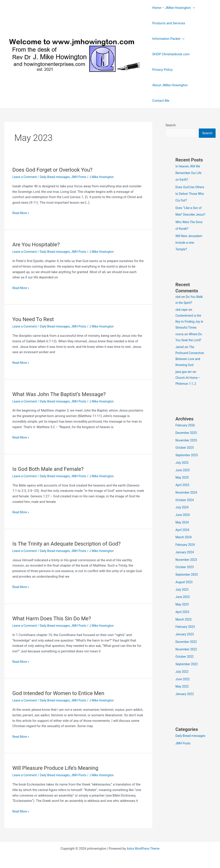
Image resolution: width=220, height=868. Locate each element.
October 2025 (185, 461)
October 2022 (185, 670)
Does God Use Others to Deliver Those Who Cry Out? (190, 194)
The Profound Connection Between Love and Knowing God (189, 366)
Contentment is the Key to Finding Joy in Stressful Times (189, 329)
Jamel (180, 354)
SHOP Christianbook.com (170, 54)
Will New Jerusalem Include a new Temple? (190, 250)
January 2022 (185, 707)
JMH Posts (84, 177)
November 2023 (187, 573)
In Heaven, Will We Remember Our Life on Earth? (190, 173)
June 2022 (183, 692)
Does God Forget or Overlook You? (56, 170)
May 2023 (183, 617)
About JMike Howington (169, 85)
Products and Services (168, 23)
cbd (178, 304)
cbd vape (182, 317)
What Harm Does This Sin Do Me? (55, 618)
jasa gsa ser (184, 385)
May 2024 (183, 535)
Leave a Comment (26, 177)
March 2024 (184, 550)
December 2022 (187, 655)
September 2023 (188, 588)
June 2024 (183, 528)
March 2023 (184, 632)
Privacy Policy (161, 70)
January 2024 (185, 565)
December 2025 (187, 446)
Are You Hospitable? (38, 244)
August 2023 (185, 595)
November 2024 (187, 506)
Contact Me (160, 101)
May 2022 (183, 699)
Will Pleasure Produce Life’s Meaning (59, 768)
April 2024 (183, 543)
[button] (192, 8)
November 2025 (187, 453)
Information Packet (167, 39)
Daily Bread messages (58, 177)
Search (171, 125)
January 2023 (185, 647)
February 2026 (186, 438)
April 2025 (183, 498)
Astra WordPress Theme (143, 849)
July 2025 (183, 476)
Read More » (22, 213)
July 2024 (183, 520)
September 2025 (188, 468)
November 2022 (187, 662)
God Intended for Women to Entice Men (62, 693)
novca (180, 341)
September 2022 (188, 677)
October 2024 (185, 513)
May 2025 (183, 491)
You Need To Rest (35, 319)
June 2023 (183, 610)
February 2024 (186, 558)
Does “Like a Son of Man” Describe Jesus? (190, 215)
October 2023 (185, 580)
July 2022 (183, 685)
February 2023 (186, 640)
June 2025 (183, 483)
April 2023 (183, 625)
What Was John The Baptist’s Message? (63, 394)
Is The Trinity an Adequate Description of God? (71, 544)
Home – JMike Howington (172, 8)
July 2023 (183, 603)
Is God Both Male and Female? (51, 469)
